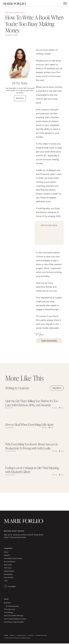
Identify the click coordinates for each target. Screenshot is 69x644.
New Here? (8, 565)
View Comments (49, 341)
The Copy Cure (9, 609)
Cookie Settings (41, 635)
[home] (17, 3)
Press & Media (9, 571)
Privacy (12, 635)
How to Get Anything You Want (15, 619)
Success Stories (10, 561)
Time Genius (8, 612)
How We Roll (9, 577)
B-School (7, 603)
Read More (20, 98)
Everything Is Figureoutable (14, 622)
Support (31, 635)
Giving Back (8, 574)
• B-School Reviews (12, 606)
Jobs (6, 581)
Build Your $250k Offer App (14, 615)
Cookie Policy (22, 635)
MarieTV (7, 555)
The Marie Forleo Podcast (13, 558)
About (6, 552)
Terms (6, 635)
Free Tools (8, 568)
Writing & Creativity (15, 13)
